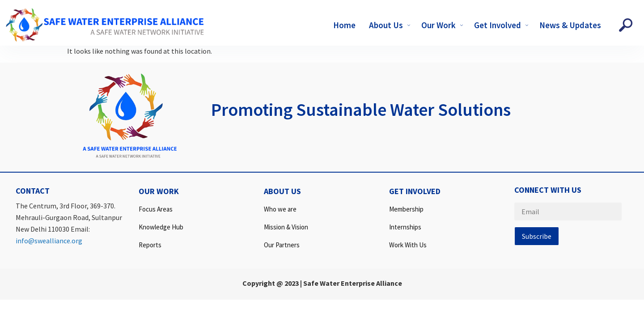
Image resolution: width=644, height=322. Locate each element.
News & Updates (570, 25)
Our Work (443, 25)
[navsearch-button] (626, 25)
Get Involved (502, 25)
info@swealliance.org (49, 241)
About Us (391, 25)
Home (344, 25)
